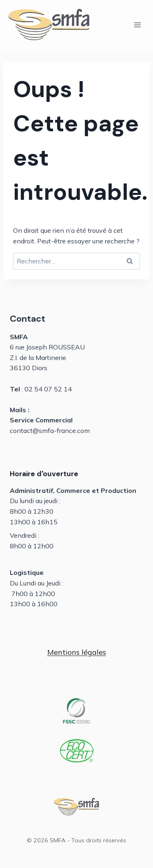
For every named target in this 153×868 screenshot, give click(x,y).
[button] (77, 653)
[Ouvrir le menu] (137, 25)
